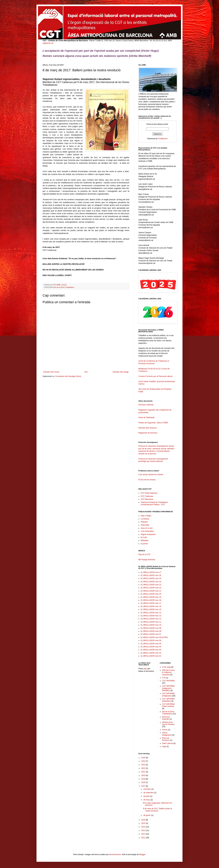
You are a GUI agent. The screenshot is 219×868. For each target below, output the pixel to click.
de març (147, 800)
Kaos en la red (147, 528)
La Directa (145, 519)
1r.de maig (166, 667)
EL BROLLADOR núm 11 (151, 622)
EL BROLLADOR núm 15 (151, 609)
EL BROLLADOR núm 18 (151, 600)
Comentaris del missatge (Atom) (68, 376)
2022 (144, 768)
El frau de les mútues (147, 480)
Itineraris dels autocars (148, 428)
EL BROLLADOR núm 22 (151, 588)
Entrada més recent (51, 372)
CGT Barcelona (147, 499)
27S (164, 678)
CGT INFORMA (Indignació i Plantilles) (168, 688)
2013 (144, 830)
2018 (144, 782)
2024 (144, 761)
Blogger (142, 854)
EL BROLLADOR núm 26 (151, 575)
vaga (164, 746)
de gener (147, 815)
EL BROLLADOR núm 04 (151, 647)
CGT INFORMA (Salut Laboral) (168, 705)
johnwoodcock (115, 854)
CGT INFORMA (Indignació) (168, 695)
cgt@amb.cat (48, 43)
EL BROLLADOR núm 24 (151, 582)
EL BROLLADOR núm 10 (151, 625)
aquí (145, 669)
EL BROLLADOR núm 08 (151, 631)
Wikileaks (145, 540)
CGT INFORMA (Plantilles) (168, 700)
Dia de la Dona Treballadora (64, 287)
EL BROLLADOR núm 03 (151, 650)
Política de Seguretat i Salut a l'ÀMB (153, 423)
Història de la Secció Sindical (168, 723)
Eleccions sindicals (166, 718)
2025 (144, 758)
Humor (165, 730)
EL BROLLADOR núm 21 (151, 591)
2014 (144, 827)
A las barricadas (147, 531)
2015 (144, 823)
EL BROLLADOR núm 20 (151, 594)
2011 (144, 838)
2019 (144, 779)
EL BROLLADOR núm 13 (151, 616)
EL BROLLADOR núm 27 (151, 572)
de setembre (149, 793)
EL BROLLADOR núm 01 (151, 656)
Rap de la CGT (144, 554)
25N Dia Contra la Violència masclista (168, 672)
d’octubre (147, 789)
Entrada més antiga (121, 372)
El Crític (144, 537)
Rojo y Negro (146, 516)
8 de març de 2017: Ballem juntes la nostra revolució (157, 810)
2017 (144, 786)
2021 (144, 772)
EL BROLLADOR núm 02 (151, 653)
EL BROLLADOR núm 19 (151, 597)
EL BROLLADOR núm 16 (151, 606)
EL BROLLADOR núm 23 (151, 585)
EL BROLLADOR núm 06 (151, 640)
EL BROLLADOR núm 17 (151, 603)
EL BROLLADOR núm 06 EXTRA (154, 637)
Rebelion (144, 522)
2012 (144, 834)
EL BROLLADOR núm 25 (151, 578)
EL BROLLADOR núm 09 (151, 628)
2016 (144, 820)
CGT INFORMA (169, 681)
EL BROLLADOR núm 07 (151, 634)
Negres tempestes (148, 534)
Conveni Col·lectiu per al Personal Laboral (155, 376)
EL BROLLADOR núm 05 (151, 644)
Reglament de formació (157, 434)
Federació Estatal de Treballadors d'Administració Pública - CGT (154, 503)
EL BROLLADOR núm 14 (151, 613)
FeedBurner (163, 139)
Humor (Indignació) (167, 734)
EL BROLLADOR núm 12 (151, 619)
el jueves (144, 544)
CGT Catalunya (147, 496)
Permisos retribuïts (146, 405)
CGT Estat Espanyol (149, 493)
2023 (144, 765)
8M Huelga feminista (147, 560)
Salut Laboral (168, 743)
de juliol (147, 796)
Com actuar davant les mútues (151, 475)
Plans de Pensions (166, 739)
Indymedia (145, 525)
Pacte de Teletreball (146, 418)
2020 (144, 775)
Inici (86, 372)
